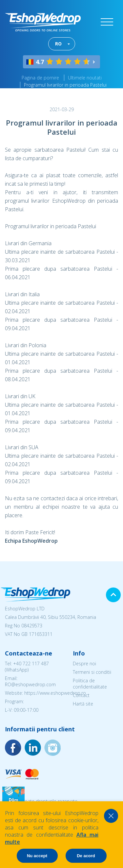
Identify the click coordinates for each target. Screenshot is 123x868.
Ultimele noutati (85, 78)
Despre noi (84, 664)
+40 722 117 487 (31, 664)
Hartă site (83, 704)
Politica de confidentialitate (90, 684)
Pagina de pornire (40, 78)
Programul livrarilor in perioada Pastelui (65, 85)
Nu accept (37, 856)
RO (58, 44)
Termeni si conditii (92, 672)
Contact (81, 695)
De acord (86, 856)
